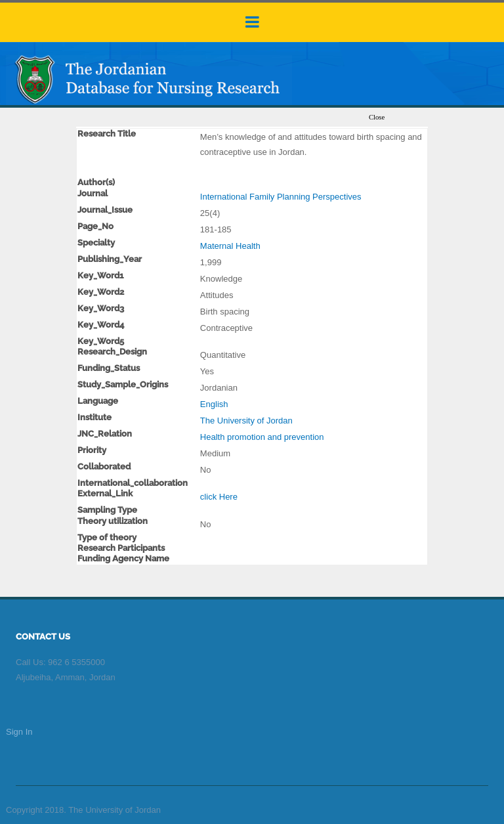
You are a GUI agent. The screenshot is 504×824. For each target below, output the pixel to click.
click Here (219, 497)
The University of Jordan (246, 421)
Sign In (19, 732)
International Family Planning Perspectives (281, 197)
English (214, 404)
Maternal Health (230, 246)
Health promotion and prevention (262, 437)
